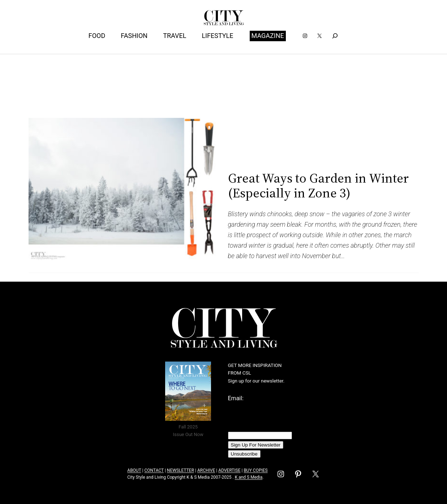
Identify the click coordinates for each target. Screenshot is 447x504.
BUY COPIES (255, 470)
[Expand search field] (335, 36)
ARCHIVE (206, 470)
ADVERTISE (229, 470)
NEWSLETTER (180, 470)
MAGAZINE (268, 36)
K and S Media (249, 477)
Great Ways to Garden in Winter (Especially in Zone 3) (318, 186)
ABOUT (134, 470)
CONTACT (154, 470)
